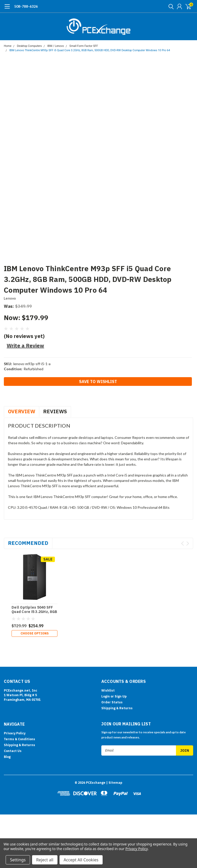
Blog (7, 724)
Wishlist (108, 657)
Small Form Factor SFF (84, 46)
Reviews (55, 411)
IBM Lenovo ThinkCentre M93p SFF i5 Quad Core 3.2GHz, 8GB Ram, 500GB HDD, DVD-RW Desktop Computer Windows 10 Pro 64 (90, 50)
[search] (170, 6)
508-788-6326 (26, 6)
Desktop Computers (29, 46)
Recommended (28, 543)
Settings (18, 860)
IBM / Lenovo (56, 46)
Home (8, 46)
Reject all (45, 860)
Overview (22, 411)
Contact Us (13, 718)
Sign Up (121, 663)
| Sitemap (114, 750)
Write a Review (25, 346)
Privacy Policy (15, 700)
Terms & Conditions (19, 706)
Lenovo (10, 298)
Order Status (112, 669)
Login (106, 663)
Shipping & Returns (117, 675)
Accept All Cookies (81, 860)
